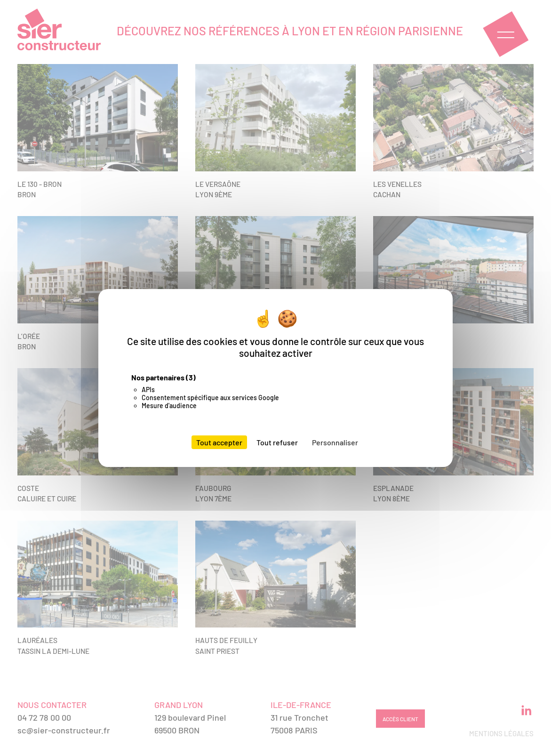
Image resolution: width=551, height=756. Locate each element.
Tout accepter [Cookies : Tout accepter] (219, 442)
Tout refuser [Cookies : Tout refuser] (277, 442)
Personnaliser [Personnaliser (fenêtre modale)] (335, 442)
